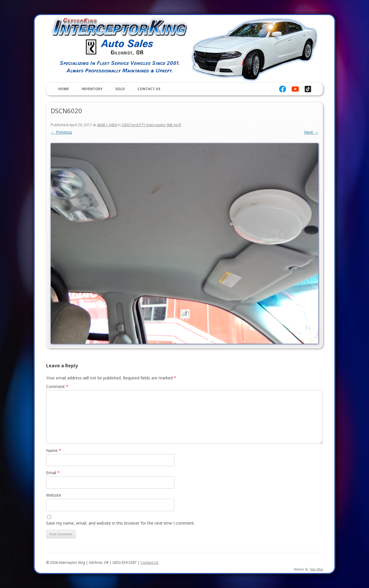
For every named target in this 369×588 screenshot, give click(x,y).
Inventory (92, 89)
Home (64, 89)
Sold (120, 89)
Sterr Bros (316, 569)
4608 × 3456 (107, 125)
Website (54, 495)
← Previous (61, 132)
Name (54, 450)
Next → (311, 132)
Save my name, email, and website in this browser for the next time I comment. (120, 523)
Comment (57, 386)
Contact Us (149, 89)
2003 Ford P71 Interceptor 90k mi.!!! (151, 125)
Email (53, 473)
